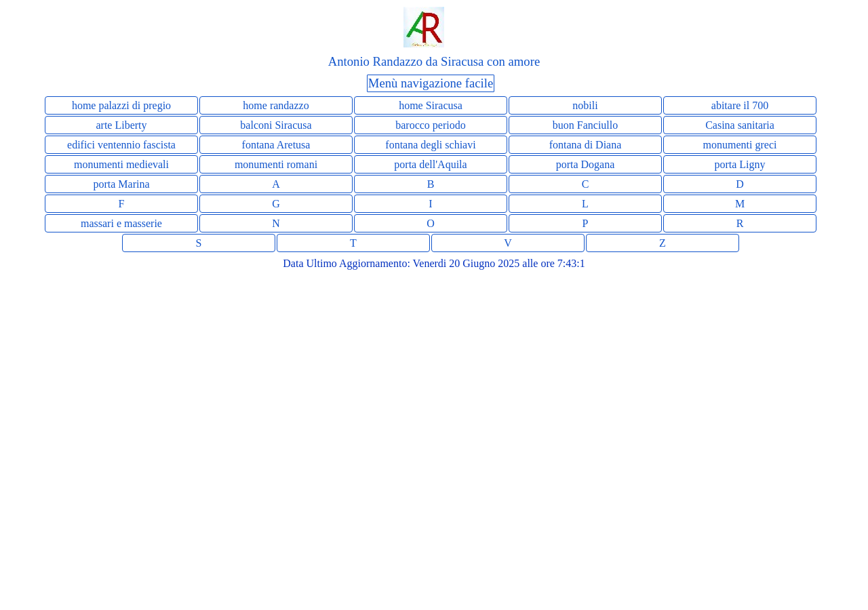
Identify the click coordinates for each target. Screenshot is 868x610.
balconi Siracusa (276, 125)
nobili (585, 105)
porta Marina (121, 184)
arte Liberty (121, 125)
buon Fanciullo (585, 125)
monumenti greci (740, 145)
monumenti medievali (121, 164)
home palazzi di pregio (121, 105)
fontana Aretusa (276, 145)
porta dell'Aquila (430, 164)
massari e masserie (121, 223)
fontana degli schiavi (430, 145)
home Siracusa (431, 105)
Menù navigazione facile (431, 83)
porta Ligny (739, 164)
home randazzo (276, 105)
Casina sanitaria (740, 125)
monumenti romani (276, 164)
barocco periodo (431, 125)
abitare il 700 (740, 105)
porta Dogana (586, 164)
